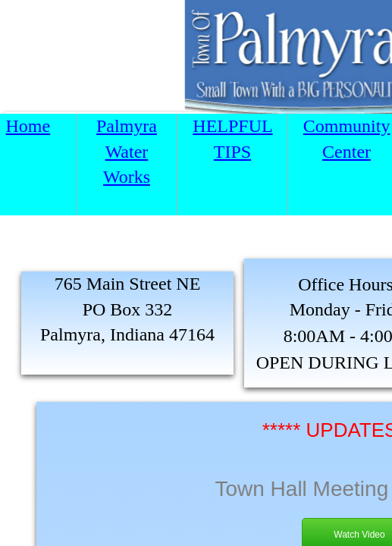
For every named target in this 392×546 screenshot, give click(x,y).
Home (28, 126)
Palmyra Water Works (127, 151)
